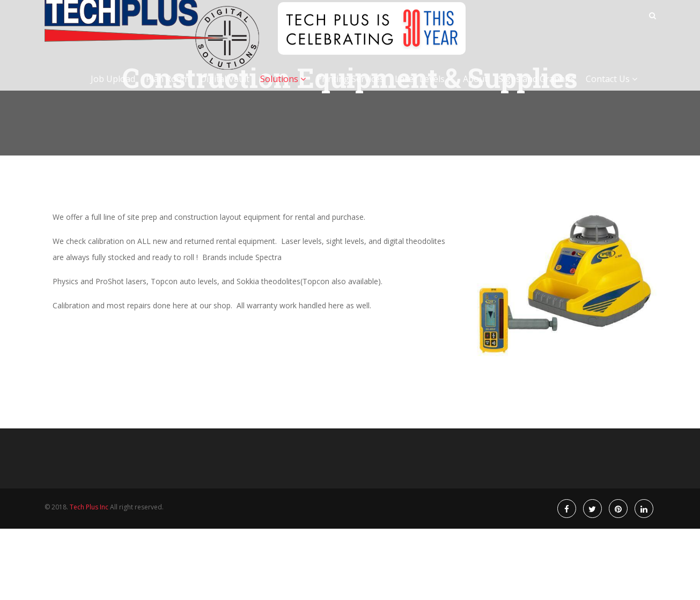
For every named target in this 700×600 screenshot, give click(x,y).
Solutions (283, 90)
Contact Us (611, 90)
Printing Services (350, 90)
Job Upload (113, 90)
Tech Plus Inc (89, 507)
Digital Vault (225, 90)
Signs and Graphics (537, 90)
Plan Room (168, 90)
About (475, 90)
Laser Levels (423, 90)
